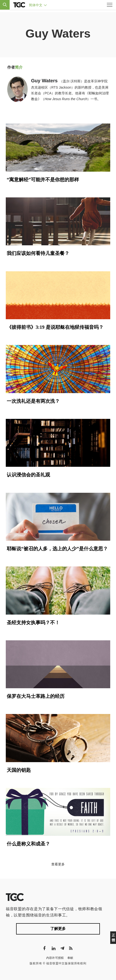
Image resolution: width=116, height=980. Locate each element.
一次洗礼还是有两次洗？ (33, 401)
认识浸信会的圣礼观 (28, 475)
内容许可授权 (55, 958)
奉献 (70, 958)
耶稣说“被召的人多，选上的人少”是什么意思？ (57, 549)
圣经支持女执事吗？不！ (33, 623)
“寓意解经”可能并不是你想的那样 (43, 180)
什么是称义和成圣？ (28, 844)
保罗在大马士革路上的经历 (36, 696)
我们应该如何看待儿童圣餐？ (38, 253)
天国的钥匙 (19, 770)
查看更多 (58, 864)
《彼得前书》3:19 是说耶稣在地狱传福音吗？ (55, 327)
